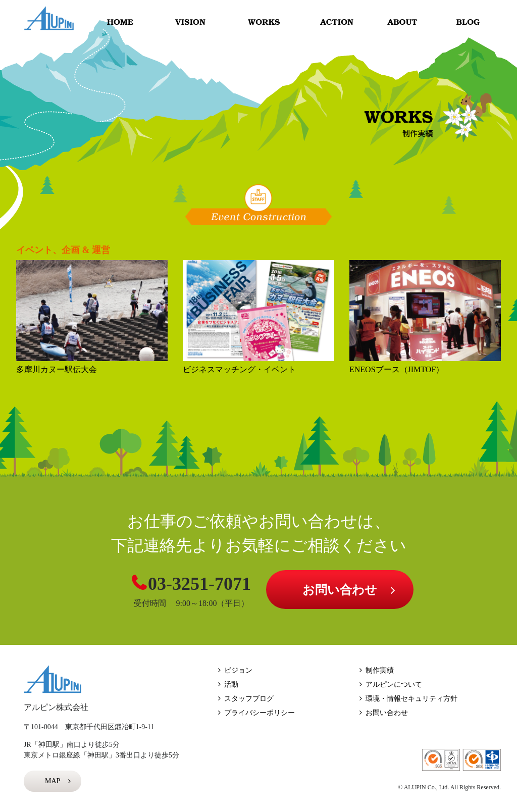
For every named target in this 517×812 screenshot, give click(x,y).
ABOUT (406, 22)
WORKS (263, 22)
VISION (191, 22)
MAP (53, 781)
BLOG (470, 22)
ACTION (331, 22)
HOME (120, 22)
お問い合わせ (340, 590)
